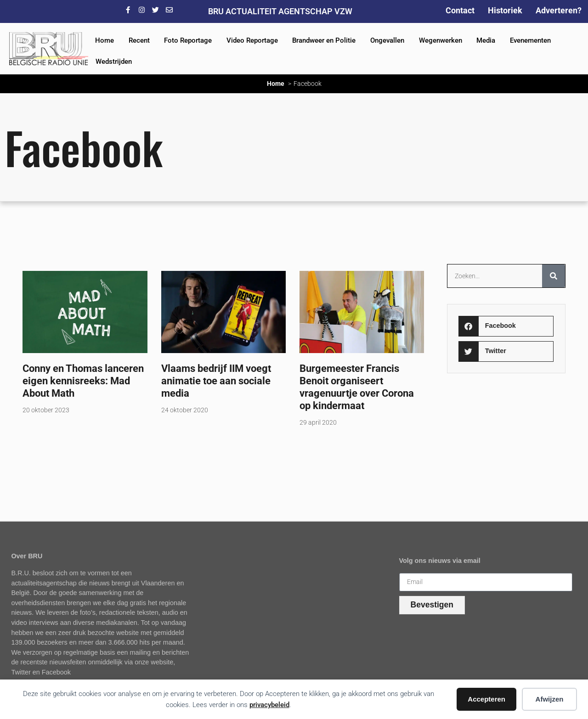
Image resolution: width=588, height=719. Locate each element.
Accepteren (486, 699)
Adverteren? (559, 10)
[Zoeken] (554, 276)
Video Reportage (252, 40)
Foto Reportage (188, 40)
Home (105, 40)
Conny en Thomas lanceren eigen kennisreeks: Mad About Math (83, 381)
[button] (506, 326)
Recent (139, 40)
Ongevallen (387, 40)
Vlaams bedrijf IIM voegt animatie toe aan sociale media (216, 381)
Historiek (505, 10)
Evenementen (530, 40)
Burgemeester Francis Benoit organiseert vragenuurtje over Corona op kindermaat (357, 387)
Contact (460, 10)
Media (486, 40)
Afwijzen (550, 699)
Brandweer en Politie (324, 40)
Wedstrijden (114, 62)
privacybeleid (269, 705)
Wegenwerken (441, 40)
